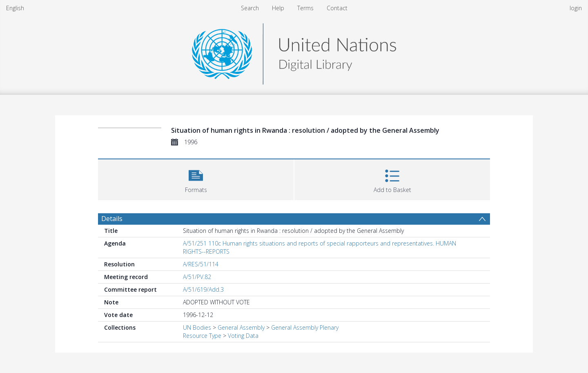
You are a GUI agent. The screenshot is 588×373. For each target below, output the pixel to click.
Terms (305, 8)
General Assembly (241, 327)
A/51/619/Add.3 (203, 289)
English (15, 8)
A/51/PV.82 (197, 277)
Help (278, 8)
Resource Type (202, 336)
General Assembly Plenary (305, 327)
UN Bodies (197, 327)
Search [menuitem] (250, 8)
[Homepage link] (294, 52)
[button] (196, 179)
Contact (337, 8)
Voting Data (243, 336)
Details (112, 219)
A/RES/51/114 (201, 264)
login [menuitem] (576, 8)
